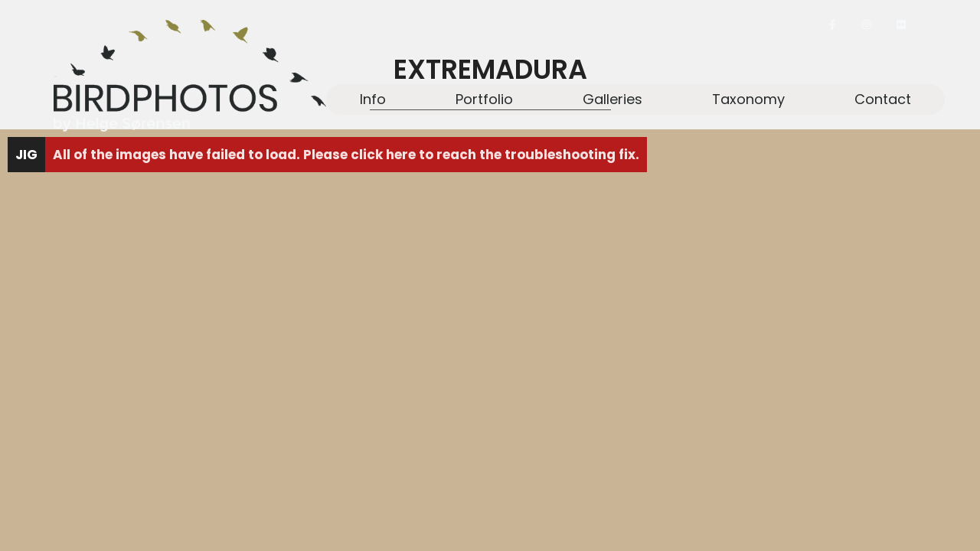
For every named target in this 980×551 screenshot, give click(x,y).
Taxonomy (748, 99)
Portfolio (484, 99)
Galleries (612, 99)
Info (373, 99)
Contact (883, 99)
